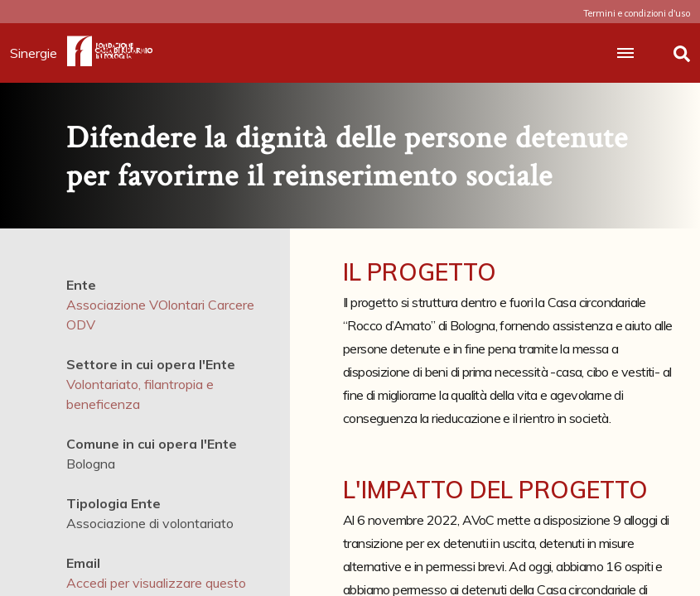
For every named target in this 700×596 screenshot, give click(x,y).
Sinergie (39, 53)
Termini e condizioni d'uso (637, 13)
